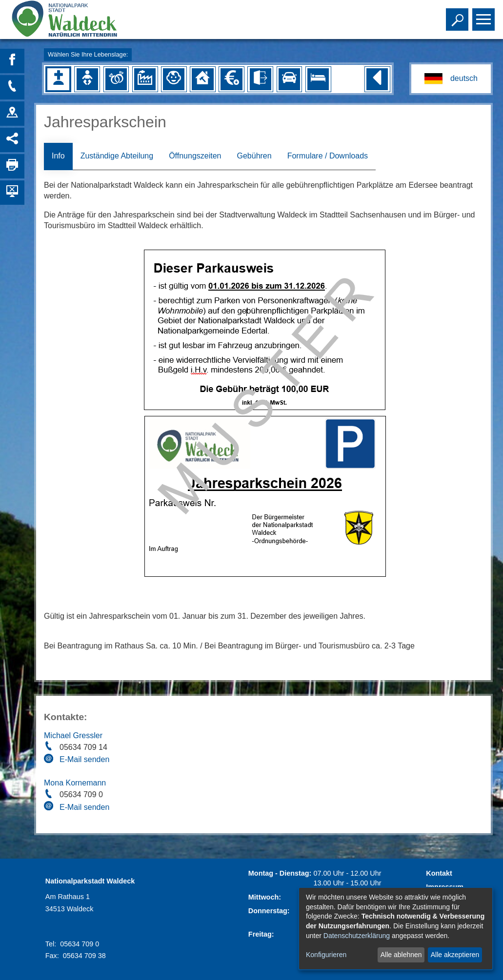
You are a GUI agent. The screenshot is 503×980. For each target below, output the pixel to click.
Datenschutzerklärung (357, 936)
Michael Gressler (73, 735)
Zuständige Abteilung (117, 156)
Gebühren (254, 156)
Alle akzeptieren (455, 955)
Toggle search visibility (458, 15)
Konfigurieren (326, 955)
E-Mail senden (84, 759)
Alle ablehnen (401, 955)
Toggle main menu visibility (485, 15)
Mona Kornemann (75, 783)
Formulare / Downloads (328, 156)
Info (58, 156)
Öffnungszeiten (195, 156)
